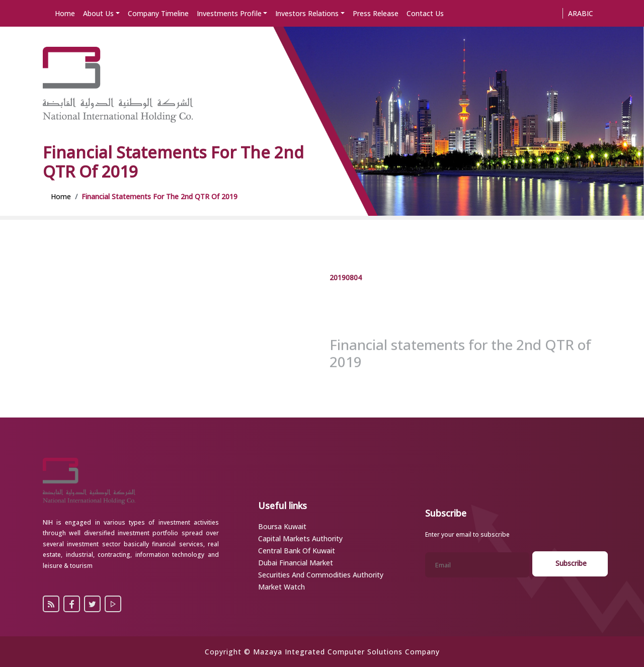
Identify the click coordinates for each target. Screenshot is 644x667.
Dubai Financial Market (296, 563)
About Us (98, 13)
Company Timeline (158, 13)
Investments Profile (229, 13)
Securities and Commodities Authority (321, 575)
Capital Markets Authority (300, 538)
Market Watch (281, 587)
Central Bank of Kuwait (297, 551)
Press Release (376, 13)
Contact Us (425, 13)
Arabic (581, 13)
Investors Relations (307, 13)
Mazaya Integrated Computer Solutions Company (346, 652)
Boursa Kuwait (282, 526)
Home (65, 13)
